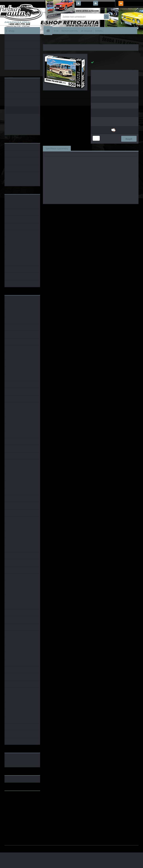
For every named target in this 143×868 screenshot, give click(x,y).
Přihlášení (87, 3)
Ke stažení (123, 148)
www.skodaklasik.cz (14, 802)
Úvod (47, 41)
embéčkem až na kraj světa (17, 804)
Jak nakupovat (87, 31)
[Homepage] (49, 31)
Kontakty (99, 31)
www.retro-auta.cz (14, 797)
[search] (106, 17)
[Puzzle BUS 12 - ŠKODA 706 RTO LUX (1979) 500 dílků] (65, 55)
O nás (56, 31)
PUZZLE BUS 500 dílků (75, 41)
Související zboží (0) (83, 148)
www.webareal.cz (34, 847)
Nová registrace (106, 3)
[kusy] (96, 138)
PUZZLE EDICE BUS (58, 41)
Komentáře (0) (105, 148)
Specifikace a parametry (57, 148)
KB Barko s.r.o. (102, 208)
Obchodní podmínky (70, 31)
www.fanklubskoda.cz (15, 800)
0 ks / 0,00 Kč (131, 2)
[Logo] (24, 17)
